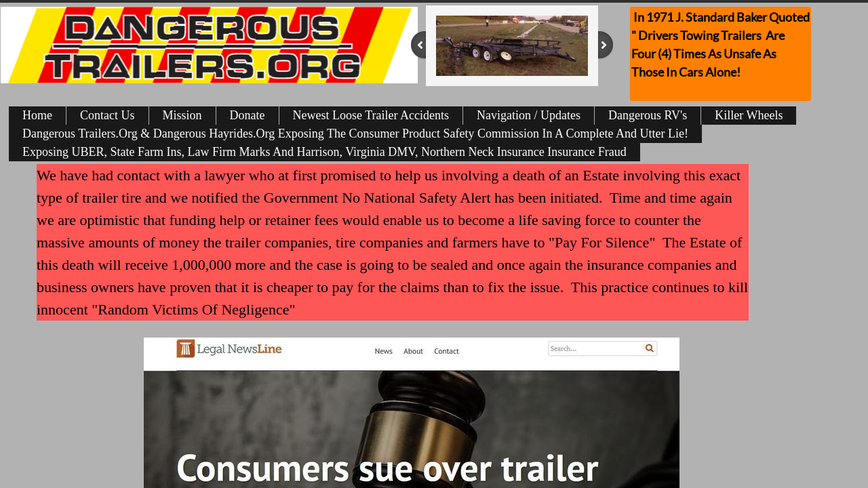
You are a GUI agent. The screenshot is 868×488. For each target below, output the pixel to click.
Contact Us (107, 115)
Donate (248, 115)
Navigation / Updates (529, 115)
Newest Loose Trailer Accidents (371, 115)
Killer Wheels (749, 115)
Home (37, 115)
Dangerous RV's (648, 115)
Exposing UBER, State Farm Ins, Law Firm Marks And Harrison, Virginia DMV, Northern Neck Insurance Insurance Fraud (324, 152)
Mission (182, 115)
